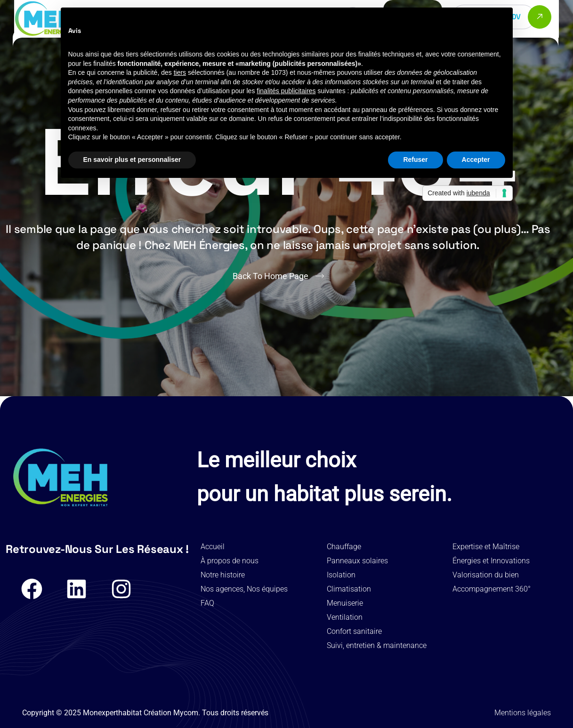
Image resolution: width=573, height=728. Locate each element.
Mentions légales (523, 713)
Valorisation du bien (486, 575)
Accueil (213, 547)
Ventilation (345, 617)
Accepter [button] (476, 160)
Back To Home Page (270, 276)
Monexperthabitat (112, 713)
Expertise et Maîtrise (486, 547)
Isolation (341, 575)
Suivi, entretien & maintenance (377, 645)
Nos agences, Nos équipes (244, 589)
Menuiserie (345, 603)
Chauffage (344, 547)
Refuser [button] (415, 160)
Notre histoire (223, 575)
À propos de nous (230, 561)
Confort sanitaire (354, 631)
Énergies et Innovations (491, 561)
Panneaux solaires (357, 561)
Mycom (186, 713)
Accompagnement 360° (492, 589)
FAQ (207, 603)
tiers (180, 72)
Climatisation (349, 589)
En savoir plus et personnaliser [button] (132, 160)
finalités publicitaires (286, 91)
